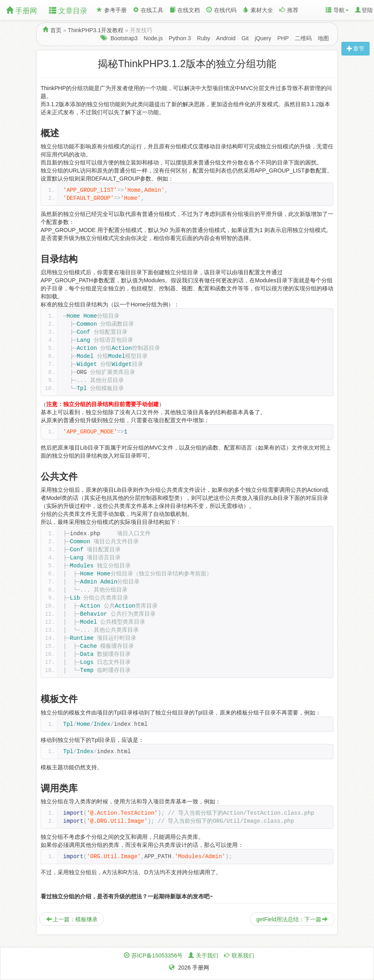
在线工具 (148, 10)
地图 (323, 38)
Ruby (204, 38)
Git (245, 38)
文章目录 (68, 11)
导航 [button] (337, 10)
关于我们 (207, 955)
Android (226, 38)
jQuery (263, 38)
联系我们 (243, 955)
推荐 (289, 10)
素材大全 (258, 10)
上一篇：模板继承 (72, 919)
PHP (283, 38)
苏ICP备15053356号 (157, 955)
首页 (56, 30)
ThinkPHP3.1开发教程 (96, 30)
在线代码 (221, 10)
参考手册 (112, 10)
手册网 (22, 11)
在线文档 (185, 10)
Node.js (153, 38)
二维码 (303, 38)
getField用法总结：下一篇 (292, 919)
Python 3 (180, 38)
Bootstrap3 (124, 38)
